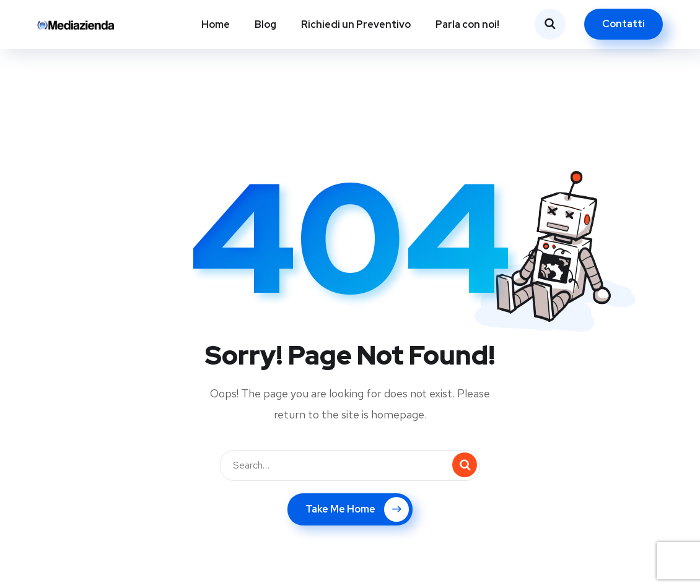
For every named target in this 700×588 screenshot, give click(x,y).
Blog (265, 24)
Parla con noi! (467, 24)
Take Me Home (357, 509)
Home (216, 24)
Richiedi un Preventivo (356, 24)
